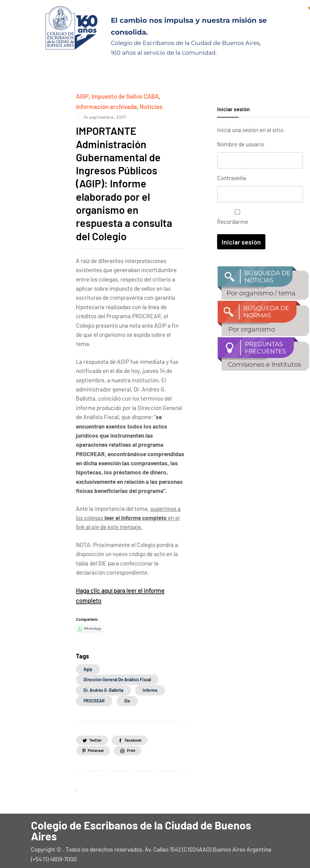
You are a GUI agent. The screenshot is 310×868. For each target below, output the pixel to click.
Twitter (97, 737)
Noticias (146, 106)
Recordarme (236, 215)
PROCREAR (94, 698)
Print (138, 748)
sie (127, 698)
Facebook (140, 737)
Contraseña (232, 177)
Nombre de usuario (241, 144)
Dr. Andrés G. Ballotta (103, 687)
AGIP (82, 96)
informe (150, 687)
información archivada (104, 106)
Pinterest (98, 748)
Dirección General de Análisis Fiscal (117, 677)
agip (88, 666)
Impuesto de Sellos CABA (123, 96)
